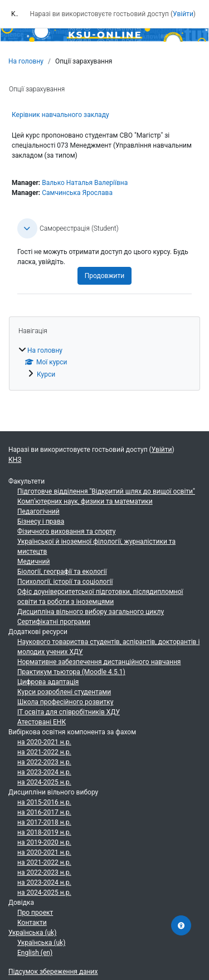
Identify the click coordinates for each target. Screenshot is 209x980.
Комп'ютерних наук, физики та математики (85, 501)
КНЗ (15, 460)
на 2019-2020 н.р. (44, 842)
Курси (46, 374)
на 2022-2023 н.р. (44, 762)
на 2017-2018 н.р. (44, 822)
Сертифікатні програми (54, 622)
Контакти (32, 923)
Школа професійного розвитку (65, 702)
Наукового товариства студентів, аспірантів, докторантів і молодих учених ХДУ (108, 647)
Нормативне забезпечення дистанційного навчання (99, 662)
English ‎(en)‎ (35, 953)
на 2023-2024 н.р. (44, 772)
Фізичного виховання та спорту (67, 532)
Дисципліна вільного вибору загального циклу (91, 612)
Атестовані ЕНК (42, 722)
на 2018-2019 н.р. (44, 832)
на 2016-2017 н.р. (44, 812)
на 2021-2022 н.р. (44, 752)
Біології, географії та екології (62, 572)
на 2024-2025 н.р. (44, 782)
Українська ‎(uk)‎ (32, 933)
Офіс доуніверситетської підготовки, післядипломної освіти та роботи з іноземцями (100, 597)
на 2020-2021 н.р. (44, 742)
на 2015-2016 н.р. (44, 802)
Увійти (183, 14)
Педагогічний (38, 511)
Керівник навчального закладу (60, 115)
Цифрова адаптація (48, 682)
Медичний (33, 562)
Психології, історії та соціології (65, 582)
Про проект (35, 913)
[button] (27, 228)
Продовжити (104, 276)
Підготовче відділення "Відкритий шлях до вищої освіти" (106, 491)
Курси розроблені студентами (64, 692)
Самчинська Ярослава (77, 193)
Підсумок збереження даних (53, 972)
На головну (26, 61)
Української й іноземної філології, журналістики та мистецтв (96, 547)
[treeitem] (104, 362)
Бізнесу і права (41, 521)
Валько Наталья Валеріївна (85, 183)
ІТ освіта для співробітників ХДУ (69, 712)
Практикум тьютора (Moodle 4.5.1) (71, 672)
